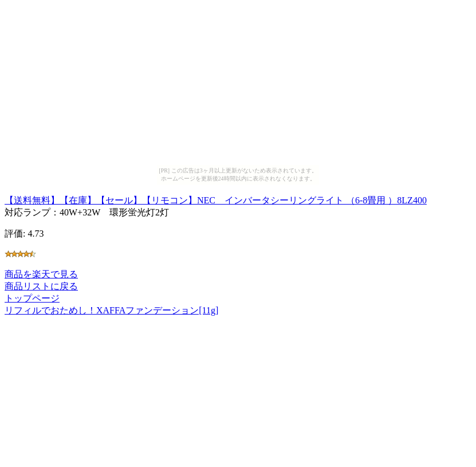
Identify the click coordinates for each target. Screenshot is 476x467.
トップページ (32, 298)
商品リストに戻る (41, 286)
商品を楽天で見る (41, 274)
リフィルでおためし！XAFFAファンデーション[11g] (111, 310)
